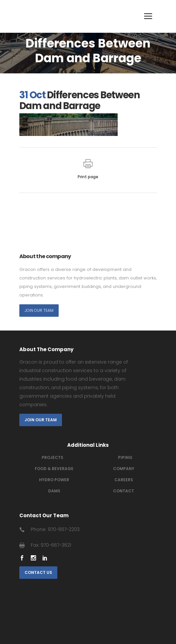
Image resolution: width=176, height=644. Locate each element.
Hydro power (54, 480)
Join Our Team (39, 310)
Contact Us (38, 572)
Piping (125, 457)
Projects (52, 457)
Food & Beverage (54, 469)
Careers (124, 480)
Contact (124, 491)
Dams (54, 491)
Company (124, 469)
